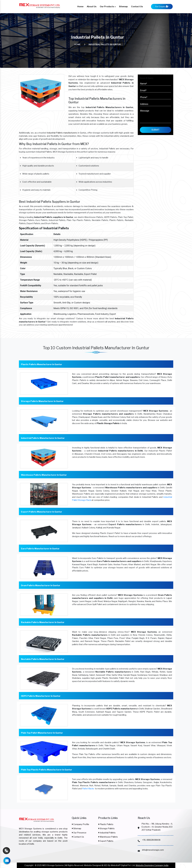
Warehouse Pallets (108, 837)
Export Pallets (106, 841)
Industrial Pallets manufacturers (62, 133)
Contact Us (137, 7)
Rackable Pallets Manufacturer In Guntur (43, 622)
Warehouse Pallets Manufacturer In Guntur (44, 475)
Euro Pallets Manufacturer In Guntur (40, 549)
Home (80, 7)
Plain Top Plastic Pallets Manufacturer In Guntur (47, 770)
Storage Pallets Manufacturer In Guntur (42, 401)
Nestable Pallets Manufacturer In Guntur (43, 659)
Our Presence (79, 833)
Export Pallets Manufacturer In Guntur (42, 512)
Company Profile (80, 824)
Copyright (29, 865)
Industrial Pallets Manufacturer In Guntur (43, 438)
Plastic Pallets (106, 824)
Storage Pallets (106, 829)
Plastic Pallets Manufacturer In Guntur (42, 364)
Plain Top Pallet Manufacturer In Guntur (42, 733)
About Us (92, 7)
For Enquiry (162, 7)
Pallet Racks (88, 789)
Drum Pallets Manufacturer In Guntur (41, 585)
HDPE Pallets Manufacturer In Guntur (41, 696)
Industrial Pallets (107, 833)
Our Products (108, 7)
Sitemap (123, 7)
